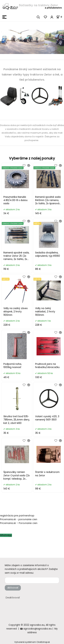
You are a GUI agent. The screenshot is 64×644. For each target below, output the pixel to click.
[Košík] (60, 17)
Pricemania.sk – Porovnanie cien (19, 523)
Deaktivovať (13, 598)
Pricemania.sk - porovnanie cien (19, 519)
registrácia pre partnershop (17, 516)
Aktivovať (13, 588)
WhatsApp (6, 535)
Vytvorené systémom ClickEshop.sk (32, 642)
